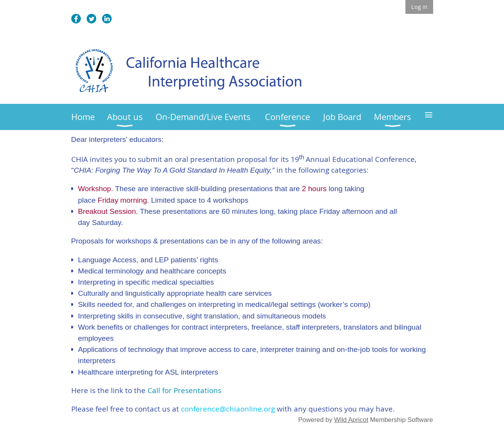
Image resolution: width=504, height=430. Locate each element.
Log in (419, 7)
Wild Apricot (351, 420)
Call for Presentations (184, 390)
